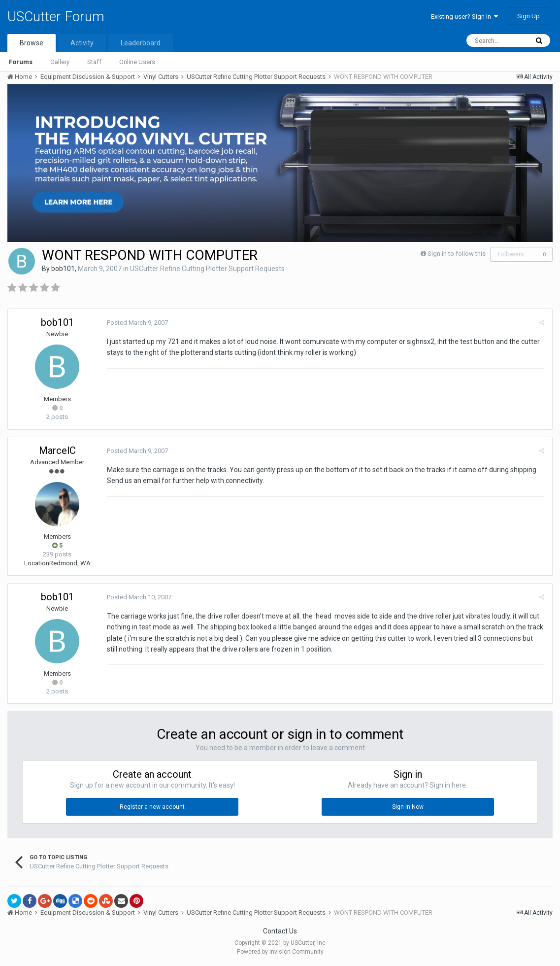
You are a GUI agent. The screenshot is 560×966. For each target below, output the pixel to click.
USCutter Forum (56, 17)
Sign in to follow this (457, 254)
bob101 (63, 269)
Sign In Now (408, 807)
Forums (21, 62)
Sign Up (528, 16)
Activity (82, 43)
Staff (94, 62)
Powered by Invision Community (280, 952)
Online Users (137, 62)
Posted (137, 323)
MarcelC (57, 450)
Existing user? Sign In (464, 17)
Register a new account (152, 807)
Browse (32, 43)
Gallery (60, 62)
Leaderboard (141, 43)
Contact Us (280, 931)
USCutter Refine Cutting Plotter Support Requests (207, 269)
